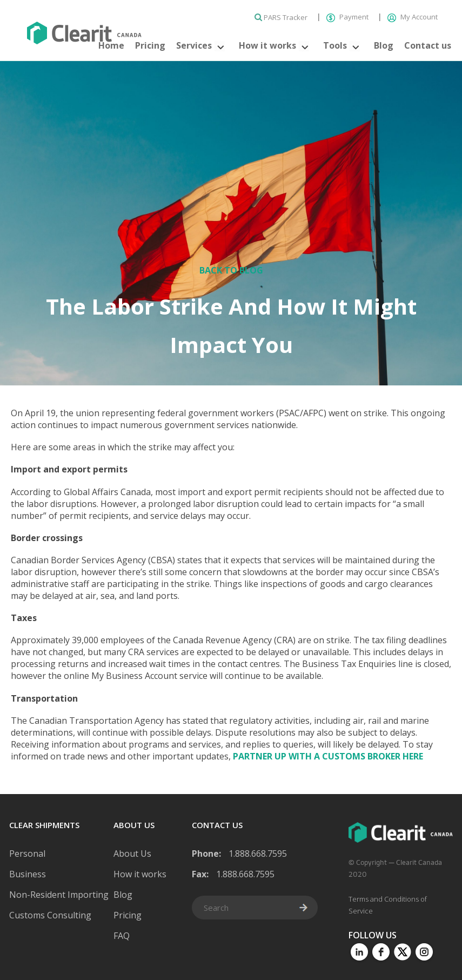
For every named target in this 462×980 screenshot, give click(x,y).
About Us (132, 854)
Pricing (150, 45)
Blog (384, 45)
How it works (267, 45)
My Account (413, 17)
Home (111, 45)
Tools (335, 45)
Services (194, 45)
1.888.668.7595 (258, 854)
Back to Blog (231, 270)
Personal (27, 854)
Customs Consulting (50, 915)
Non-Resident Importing (59, 895)
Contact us (428, 45)
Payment (348, 17)
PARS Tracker (282, 17)
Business (28, 874)
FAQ (122, 936)
